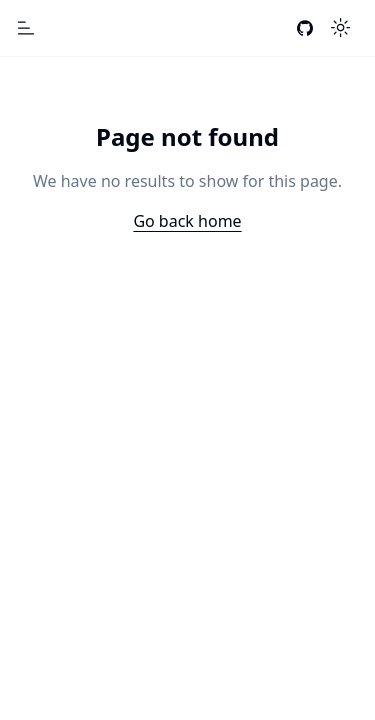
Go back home (187, 221)
